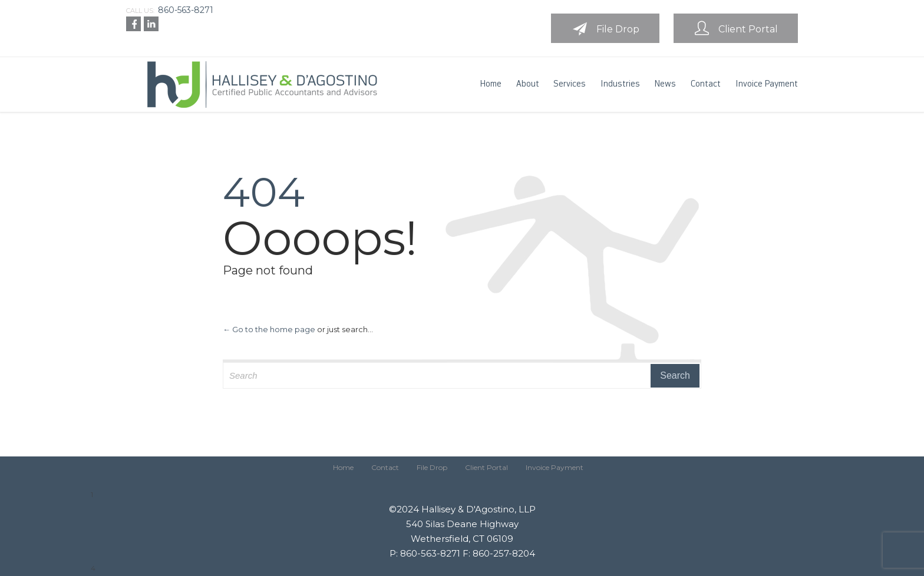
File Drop (432, 467)
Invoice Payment (555, 467)
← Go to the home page (269, 329)
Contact (385, 467)
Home (343, 467)
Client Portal (486, 467)
